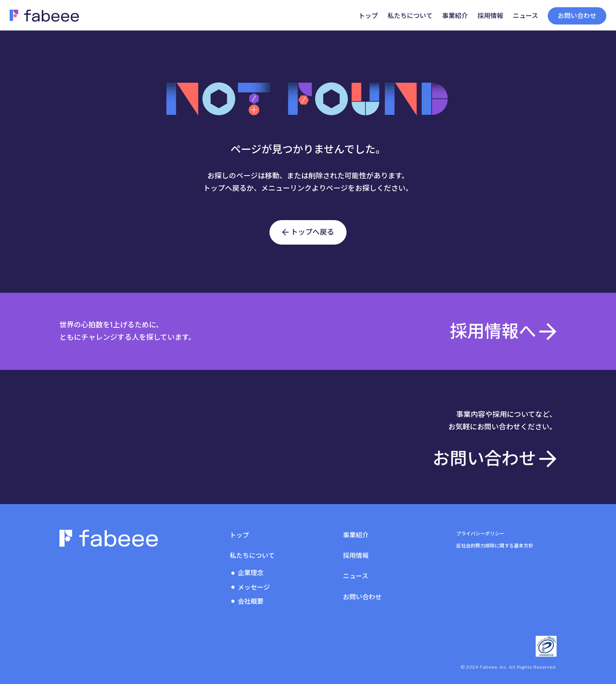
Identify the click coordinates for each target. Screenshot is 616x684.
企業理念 (251, 573)
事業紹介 (356, 535)
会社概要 (251, 601)
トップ (239, 535)
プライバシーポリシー (480, 534)
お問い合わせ (577, 16)
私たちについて (252, 556)
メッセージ (254, 587)
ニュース (356, 576)
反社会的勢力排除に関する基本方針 (495, 546)
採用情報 (356, 556)
